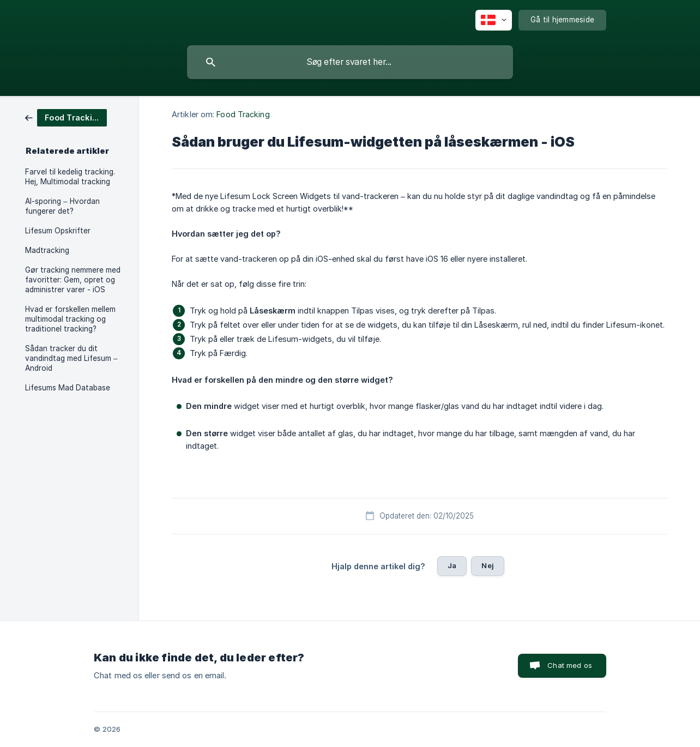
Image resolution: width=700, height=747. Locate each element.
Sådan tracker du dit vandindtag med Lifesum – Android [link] (71, 358)
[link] (66, 117)
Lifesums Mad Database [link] (68, 388)
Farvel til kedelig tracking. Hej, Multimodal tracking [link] (70, 177)
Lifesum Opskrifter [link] (58, 231)
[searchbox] (350, 62)
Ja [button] (452, 565)
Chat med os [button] (570, 665)
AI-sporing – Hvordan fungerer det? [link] (62, 206)
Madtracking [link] (47, 250)
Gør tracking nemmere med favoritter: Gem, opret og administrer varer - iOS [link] (73, 280)
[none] (494, 20)
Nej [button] (487, 565)
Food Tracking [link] (243, 114)
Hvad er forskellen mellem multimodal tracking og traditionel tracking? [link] (70, 319)
